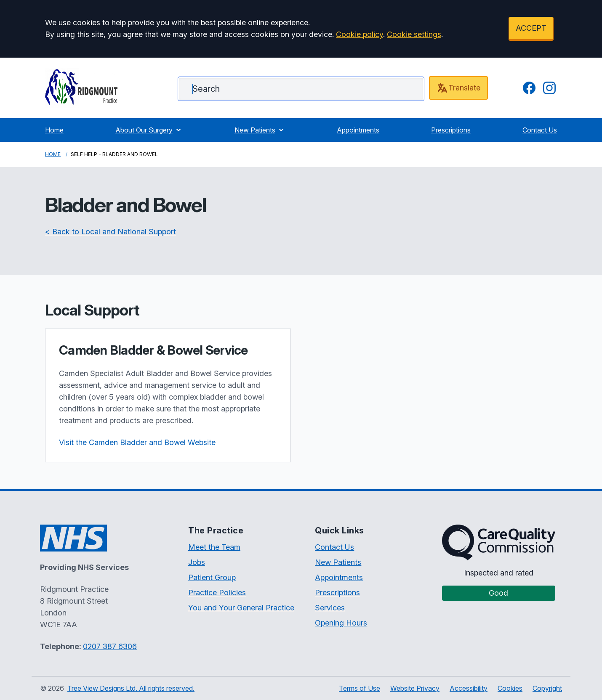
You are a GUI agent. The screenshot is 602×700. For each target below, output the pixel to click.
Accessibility (469, 688)
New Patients (260, 130)
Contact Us (540, 130)
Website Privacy (415, 688)
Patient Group (212, 577)
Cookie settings (414, 34)
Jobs (197, 562)
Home (54, 130)
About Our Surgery (149, 130)
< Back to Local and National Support (111, 232)
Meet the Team (214, 547)
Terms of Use (360, 688)
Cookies (510, 688)
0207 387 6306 (110, 646)
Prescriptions (451, 130)
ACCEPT (531, 28)
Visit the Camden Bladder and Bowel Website (137, 442)
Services (330, 608)
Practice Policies (217, 593)
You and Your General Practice (241, 608)
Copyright (547, 688)
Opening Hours (341, 623)
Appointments (358, 130)
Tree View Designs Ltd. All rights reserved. (131, 688)
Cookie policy (360, 34)
